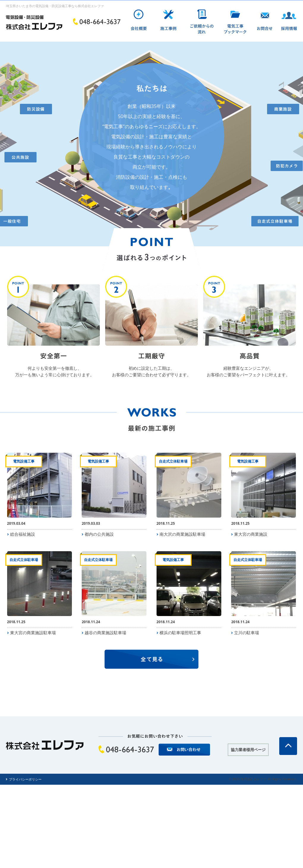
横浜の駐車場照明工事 (180, 633)
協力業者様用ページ (248, 750)
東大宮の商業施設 (251, 534)
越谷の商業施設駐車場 (105, 633)
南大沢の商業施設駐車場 (182, 534)
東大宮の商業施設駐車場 (33, 633)
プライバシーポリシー (25, 779)
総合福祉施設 (23, 534)
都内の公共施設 (99, 534)
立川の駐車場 (247, 633)
